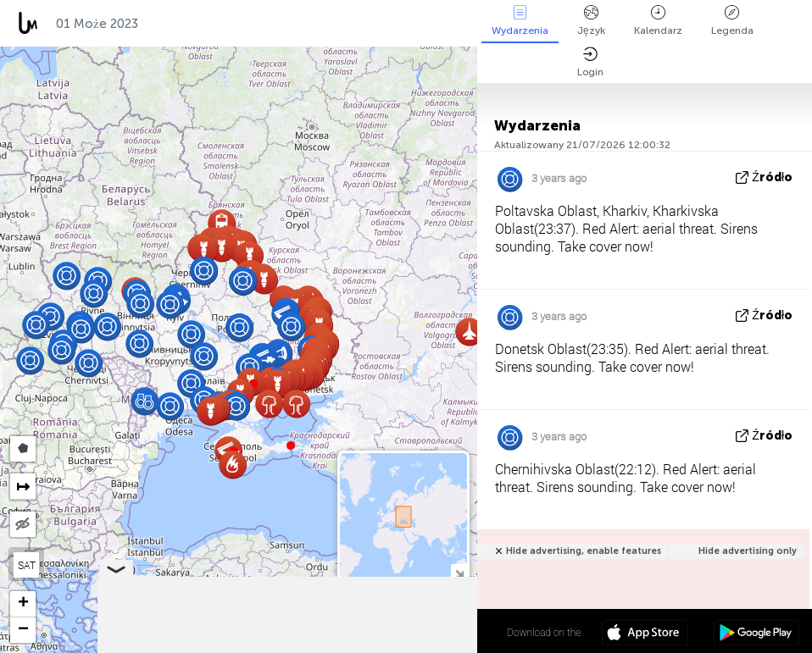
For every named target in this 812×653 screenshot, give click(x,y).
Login (590, 62)
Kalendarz (658, 21)
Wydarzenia (520, 21)
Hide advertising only (748, 551)
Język (591, 21)
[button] (291, 445)
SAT (27, 565)
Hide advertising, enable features (584, 551)
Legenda (732, 21)
